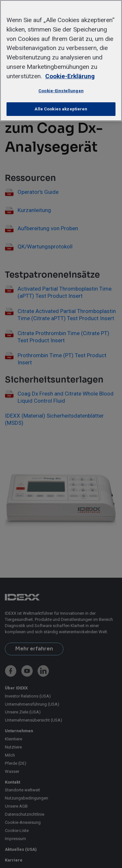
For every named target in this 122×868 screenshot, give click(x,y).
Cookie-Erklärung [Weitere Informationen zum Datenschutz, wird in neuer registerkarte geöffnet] (70, 76)
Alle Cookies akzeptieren (61, 109)
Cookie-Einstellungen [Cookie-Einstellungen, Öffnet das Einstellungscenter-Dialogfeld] (61, 91)
